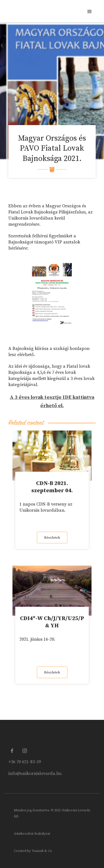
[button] (89, 11)
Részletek (52, 538)
